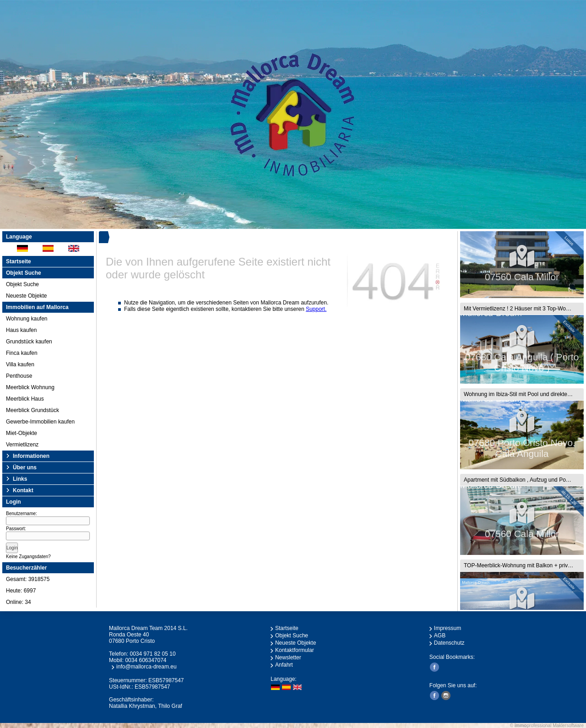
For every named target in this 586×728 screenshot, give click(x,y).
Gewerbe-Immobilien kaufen (40, 422)
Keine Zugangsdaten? (28, 557)
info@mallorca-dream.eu (146, 667)
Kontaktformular (295, 650)
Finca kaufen (22, 353)
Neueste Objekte (26, 296)
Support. (316, 309)
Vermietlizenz (22, 445)
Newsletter (288, 657)
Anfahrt (284, 665)
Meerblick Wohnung (30, 387)
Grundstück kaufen (29, 342)
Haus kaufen (21, 330)
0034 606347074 (146, 660)
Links (20, 479)
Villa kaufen (20, 364)
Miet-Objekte (22, 433)
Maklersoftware (568, 725)
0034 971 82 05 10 (152, 654)
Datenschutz (449, 643)
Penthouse (19, 376)
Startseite (19, 261)
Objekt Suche (22, 284)
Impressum (448, 628)
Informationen (31, 456)
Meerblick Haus (25, 399)
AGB (440, 636)
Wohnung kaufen (27, 319)
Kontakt (23, 490)
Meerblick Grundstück (33, 410)
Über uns (25, 467)
